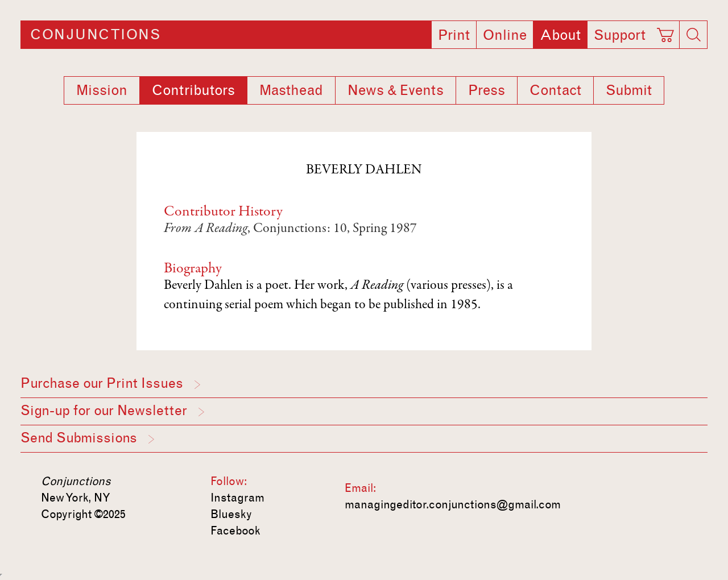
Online (505, 35)
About (560, 35)
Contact (555, 90)
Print (454, 35)
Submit (629, 90)
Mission (102, 90)
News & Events (396, 90)
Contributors (193, 90)
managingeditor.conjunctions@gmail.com (453, 504)
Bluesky (231, 514)
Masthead (291, 90)
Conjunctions (95, 35)
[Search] (693, 35)
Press (487, 90)
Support (620, 35)
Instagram (237, 498)
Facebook (235, 531)
